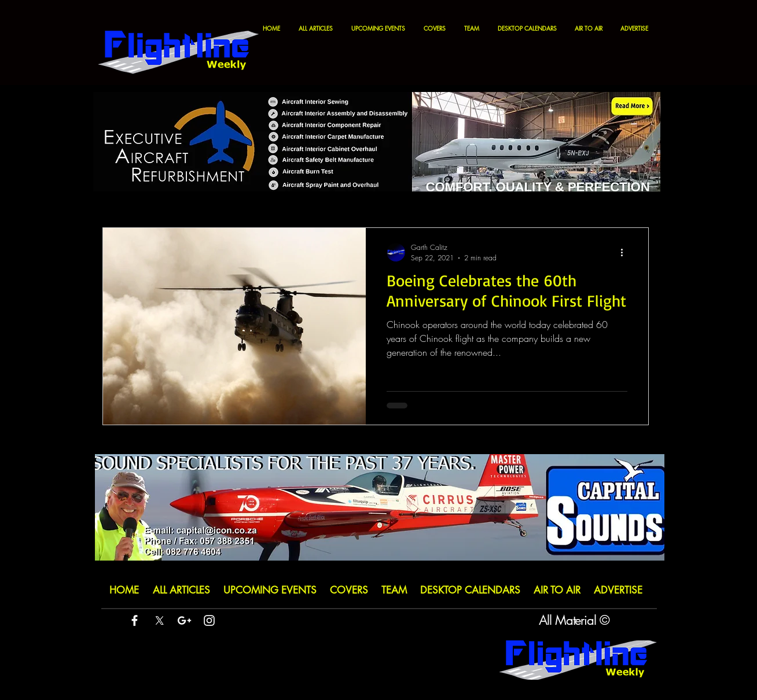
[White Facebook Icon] (135, 620)
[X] (159, 620)
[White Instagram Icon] (209, 620)
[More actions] (626, 252)
